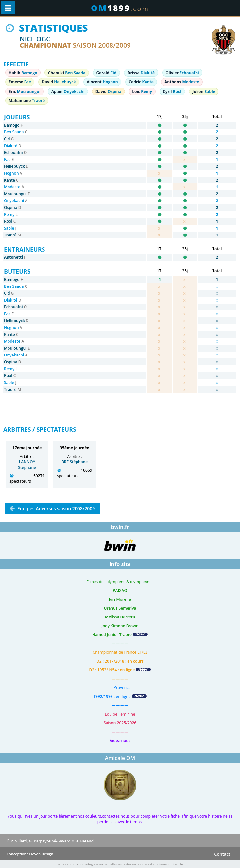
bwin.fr (120, 527)
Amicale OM (120, 758)
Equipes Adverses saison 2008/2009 (55, 508)
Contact (222, 854)
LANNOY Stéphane (27, 465)
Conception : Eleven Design (30, 854)
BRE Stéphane (75, 462)
